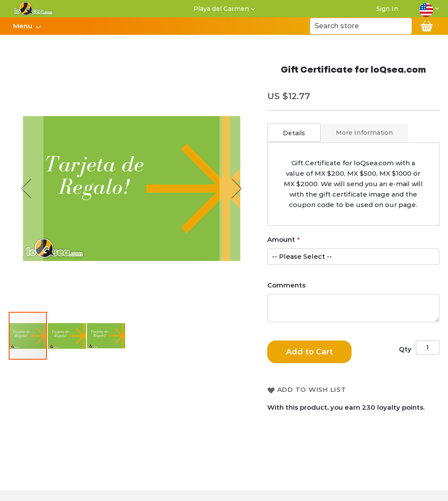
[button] (429, 9)
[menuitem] (24, 26)
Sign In (387, 9)
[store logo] (33, 9)
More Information (364, 133)
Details (294, 133)
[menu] (27, 26)
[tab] (294, 133)
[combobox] (361, 26)
